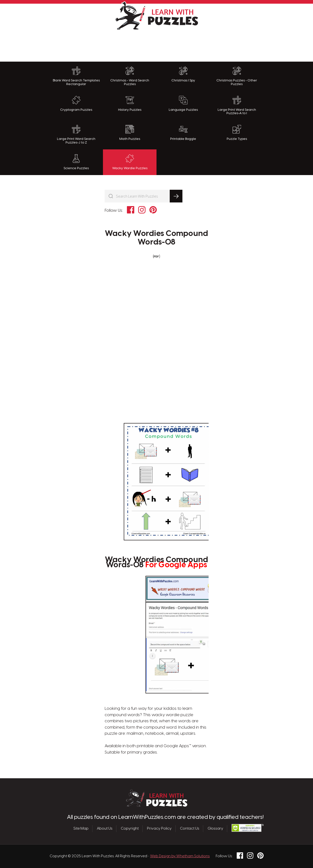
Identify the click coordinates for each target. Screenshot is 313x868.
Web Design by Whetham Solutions (180, 856)
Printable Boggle (183, 133)
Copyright (130, 829)
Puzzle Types (237, 133)
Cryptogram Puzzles (76, 104)
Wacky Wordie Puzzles (130, 162)
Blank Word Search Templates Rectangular (76, 76)
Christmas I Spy (183, 74)
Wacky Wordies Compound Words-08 (157, 238)
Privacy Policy (159, 829)
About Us (105, 829)
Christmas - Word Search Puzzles (130, 76)
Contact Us (190, 829)
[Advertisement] (156, 45)
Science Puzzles (76, 162)
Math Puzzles (130, 133)
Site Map (81, 829)
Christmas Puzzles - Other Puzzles (237, 76)
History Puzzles (130, 104)
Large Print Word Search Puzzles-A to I (237, 106)
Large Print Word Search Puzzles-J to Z (76, 135)
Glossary (215, 829)
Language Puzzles (183, 104)
